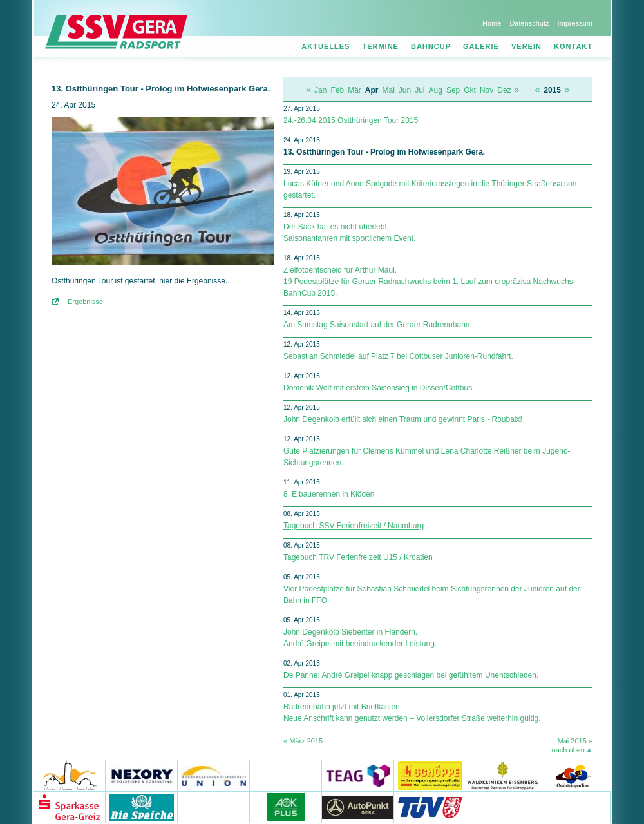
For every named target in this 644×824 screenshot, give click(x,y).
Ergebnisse (85, 302)
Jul (420, 90)
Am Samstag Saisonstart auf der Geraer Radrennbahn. (378, 325)
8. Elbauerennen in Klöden (329, 494)
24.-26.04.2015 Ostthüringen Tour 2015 (351, 120)
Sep (453, 90)
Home (492, 23)
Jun (405, 90)
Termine (380, 46)
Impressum (575, 23)
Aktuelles (326, 46)
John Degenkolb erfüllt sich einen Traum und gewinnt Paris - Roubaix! (403, 419)
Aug (436, 90)
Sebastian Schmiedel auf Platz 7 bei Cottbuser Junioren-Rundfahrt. (398, 356)
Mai (388, 90)
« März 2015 (303, 741)
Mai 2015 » (575, 741)
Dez (504, 90)
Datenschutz (529, 23)
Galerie (481, 46)
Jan (320, 90)
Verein (526, 46)
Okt (470, 90)
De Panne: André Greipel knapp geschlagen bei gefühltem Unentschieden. (411, 675)
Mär (355, 90)
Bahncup (431, 46)
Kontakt (573, 46)
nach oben (568, 750)
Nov (487, 90)
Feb (337, 90)
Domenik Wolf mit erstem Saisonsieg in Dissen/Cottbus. (379, 388)
